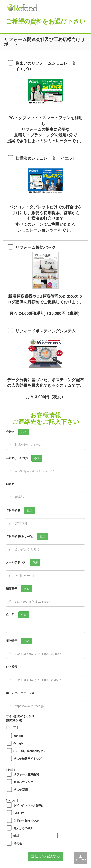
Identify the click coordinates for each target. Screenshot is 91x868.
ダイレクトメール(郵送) (27, 805)
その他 (16, 843)
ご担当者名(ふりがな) (20, 536)
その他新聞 (19, 790)
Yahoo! (17, 736)
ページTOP (80, 860)
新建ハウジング (22, 782)
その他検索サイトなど (26, 759)
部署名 (10, 484)
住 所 (10, 615)
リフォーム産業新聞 (25, 774)
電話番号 (12, 641)
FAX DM (17, 813)
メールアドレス (16, 562)
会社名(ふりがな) (17, 458)
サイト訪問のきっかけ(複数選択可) (20, 718)
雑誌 (15, 836)
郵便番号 (12, 589)
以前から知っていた (25, 821)
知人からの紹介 (22, 828)
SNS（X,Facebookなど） (28, 751)
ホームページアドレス (20, 693)
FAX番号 (12, 667)
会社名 (10, 432)
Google (17, 743)
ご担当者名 (13, 510)
